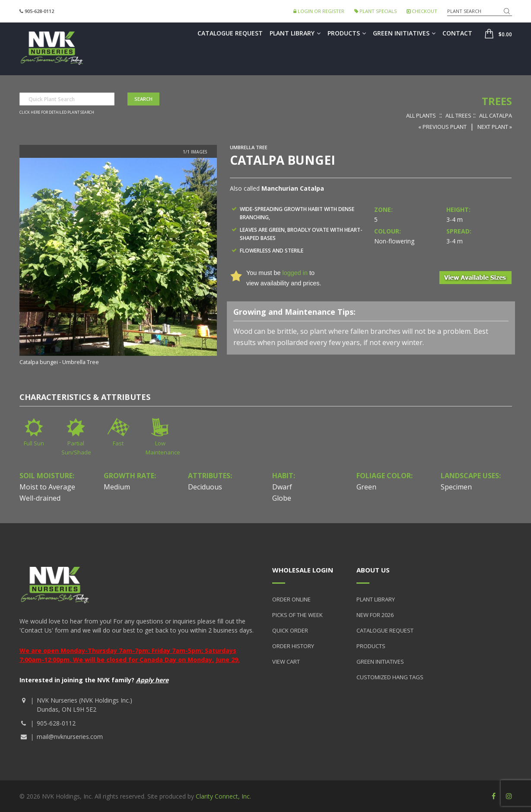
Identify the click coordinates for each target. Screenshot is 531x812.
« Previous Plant (442, 127)
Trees (497, 101)
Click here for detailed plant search (57, 112)
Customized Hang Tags (390, 677)
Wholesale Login (303, 570)
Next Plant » (495, 127)
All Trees (458, 115)
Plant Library (295, 33)
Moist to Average (47, 487)
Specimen (456, 487)
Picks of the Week (297, 615)
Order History (293, 646)
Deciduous (205, 487)
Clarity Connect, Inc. (223, 796)
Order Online (291, 599)
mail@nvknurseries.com (70, 737)
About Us (373, 570)
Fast (118, 443)
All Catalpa (496, 115)
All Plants (421, 115)
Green (366, 487)
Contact (457, 33)
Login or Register (319, 11)
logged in (295, 273)
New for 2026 (375, 615)
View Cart (286, 662)
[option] (118, 262)
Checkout (422, 11)
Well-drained (40, 498)
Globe (282, 498)
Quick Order (290, 630)
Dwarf (282, 487)
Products (347, 33)
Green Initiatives (404, 33)
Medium (117, 487)
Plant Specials (375, 11)
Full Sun (34, 443)
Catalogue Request (230, 33)
